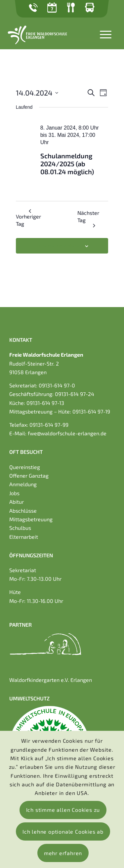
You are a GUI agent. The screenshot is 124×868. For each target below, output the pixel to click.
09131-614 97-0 (57, 385)
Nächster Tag (88, 218)
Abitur (17, 502)
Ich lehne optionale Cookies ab (63, 831)
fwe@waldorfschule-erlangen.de (67, 433)
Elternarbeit (24, 537)
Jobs (14, 493)
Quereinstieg (25, 467)
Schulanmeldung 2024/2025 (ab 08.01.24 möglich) (67, 164)
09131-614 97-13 (45, 403)
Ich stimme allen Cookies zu (63, 810)
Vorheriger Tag (28, 218)
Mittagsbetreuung (31, 519)
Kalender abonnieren (58, 245)
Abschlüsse (23, 511)
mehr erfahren (63, 853)
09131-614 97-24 (75, 394)
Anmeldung (23, 484)
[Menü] (102, 34)
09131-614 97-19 (91, 411)
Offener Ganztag (29, 475)
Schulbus (20, 528)
